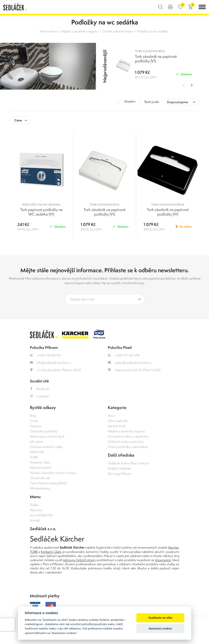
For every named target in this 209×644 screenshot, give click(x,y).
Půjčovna (36, 510)
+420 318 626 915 (45, 355)
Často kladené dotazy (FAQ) (48, 483)
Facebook (40, 389)
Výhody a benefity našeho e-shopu (53, 473)
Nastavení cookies (160, 629)
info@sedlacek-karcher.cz (50, 363)
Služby (34, 505)
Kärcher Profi (117, 426)
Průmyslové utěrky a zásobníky (128, 436)
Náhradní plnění (41, 468)
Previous (183, 85)
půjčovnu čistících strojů (79, 560)
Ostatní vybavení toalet (118, 31)
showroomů (163, 560)
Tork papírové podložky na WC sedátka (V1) (41, 212)
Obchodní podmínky (44, 431)
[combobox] (181, 102)
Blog (33, 416)
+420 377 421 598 (124, 355)
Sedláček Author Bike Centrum (128, 463)
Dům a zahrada (118, 421)
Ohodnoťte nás (40, 478)
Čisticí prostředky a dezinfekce (128, 447)
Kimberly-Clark (40, 462)
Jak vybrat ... (38, 442)
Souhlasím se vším (160, 618)
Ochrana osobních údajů (46, 447)
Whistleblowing (40, 488)
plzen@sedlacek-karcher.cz (130, 363)
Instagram (40, 396)
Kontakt (35, 520)
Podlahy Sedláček (119, 468)
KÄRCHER (37, 452)
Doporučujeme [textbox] (177, 102)
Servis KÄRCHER (41, 515)
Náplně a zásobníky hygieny (80, 31)
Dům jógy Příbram (120, 474)
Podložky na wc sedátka (152, 31)
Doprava (36, 426)
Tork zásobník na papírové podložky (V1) (104, 212)
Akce (111, 416)
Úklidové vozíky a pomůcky (126, 442)
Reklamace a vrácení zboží (47, 436)
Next (192, 85)
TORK (34, 457)
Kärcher (173, 547)
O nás (34, 421)
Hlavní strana (48, 31)
